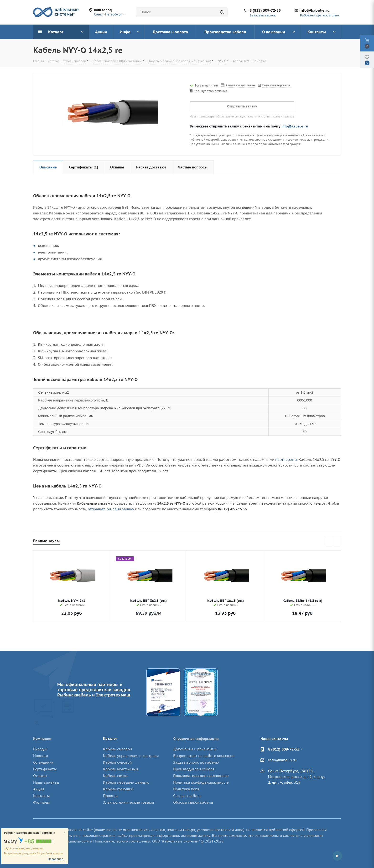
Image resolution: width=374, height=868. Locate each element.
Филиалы (42, 802)
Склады (40, 749)
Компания (42, 739)
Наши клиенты (46, 782)
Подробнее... (57, 859)
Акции (39, 789)
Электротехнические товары (129, 802)
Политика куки (186, 789)
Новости (41, 756)
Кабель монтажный (120, 769)
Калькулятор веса (276, 85)
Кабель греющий (118, 789)
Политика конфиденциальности (201, 782)
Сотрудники (43, 762)
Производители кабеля (194, 769)
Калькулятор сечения (211, 91)
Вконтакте (337, 856)
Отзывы (40, 776)
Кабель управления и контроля (131, 756)
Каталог (110, 739)
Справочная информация (196, 739)
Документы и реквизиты (195, 749)
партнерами (286, 459)
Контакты (42, 796)
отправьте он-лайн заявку (111, 509)
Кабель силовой (117, 749)
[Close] (64, 833)
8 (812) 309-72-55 (265, 10)
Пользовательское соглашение (201, 776)
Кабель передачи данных (126, 782)
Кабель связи (115, 776)
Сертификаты (45, 769)
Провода (111, 796)
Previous (329, 541)
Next (337, 541)
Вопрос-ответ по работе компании (204, 756)
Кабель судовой (117, 762)
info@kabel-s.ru (314, 10)
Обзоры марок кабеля (193, 802)
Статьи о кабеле (187, 796)
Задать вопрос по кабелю (196, 762)
